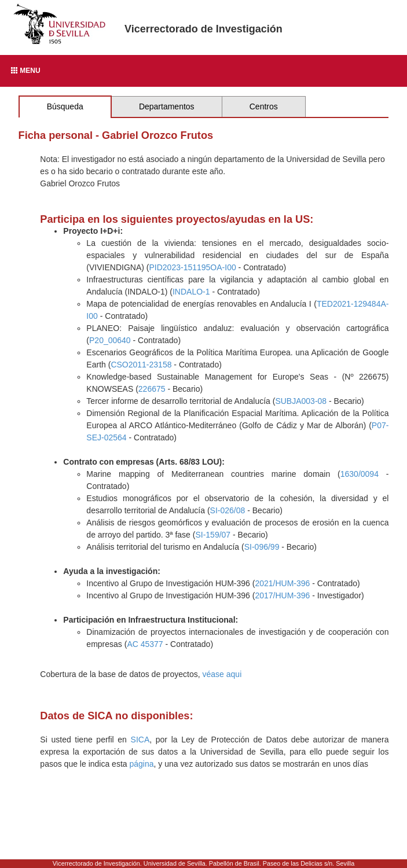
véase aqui (222, 674)
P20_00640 (110, 340)
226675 (152, 389)
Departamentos (167, 106)
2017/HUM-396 (282, 595)
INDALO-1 (191, 292)
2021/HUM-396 (282, 583)
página (141, 764)
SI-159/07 (213, 535)
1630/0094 (360, 474)
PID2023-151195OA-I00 (192, 267)
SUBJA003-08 (301, 401)
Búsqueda (65, 106)
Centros (264, 106)
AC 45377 (145, 644)
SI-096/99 (262, 547)
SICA (140, 740)
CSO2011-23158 (141, 365)
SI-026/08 (228, 510)
